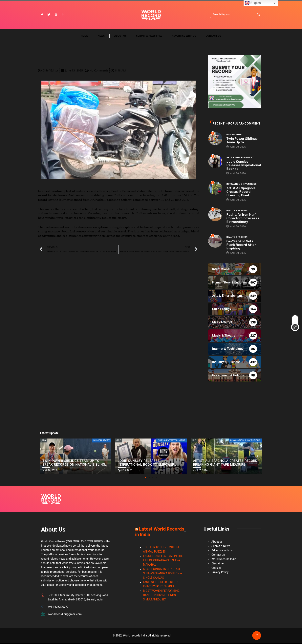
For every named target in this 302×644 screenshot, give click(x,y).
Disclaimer (218, 565)
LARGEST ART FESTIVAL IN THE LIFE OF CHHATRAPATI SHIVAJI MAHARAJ (163, 561)
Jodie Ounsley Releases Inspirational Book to (244, 166)
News (101, 37)
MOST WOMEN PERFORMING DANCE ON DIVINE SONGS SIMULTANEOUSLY (161, 596)
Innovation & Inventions (241, 185)
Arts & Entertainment (240, 159)
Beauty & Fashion (237, 212)
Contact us (213, 37)
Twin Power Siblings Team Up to (242, 141)
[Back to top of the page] (257, 637)
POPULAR (235, 125)
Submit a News (221, 547)
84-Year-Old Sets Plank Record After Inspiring (241, 246)
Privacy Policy (220, 573)
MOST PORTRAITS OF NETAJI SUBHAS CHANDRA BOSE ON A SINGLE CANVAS (162, 575)
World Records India (224, 560)
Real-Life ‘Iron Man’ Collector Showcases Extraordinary (243, 219)
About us (120, 37)
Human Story (234, 136)
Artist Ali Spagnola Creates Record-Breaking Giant (241, 193)
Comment (252, 125)
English (253, 3)
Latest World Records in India (160, 533)
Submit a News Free (149, 37)
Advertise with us (184, 37)
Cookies (216, 569)
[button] (146, 478)
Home (85, 37)
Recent (218, 125)
